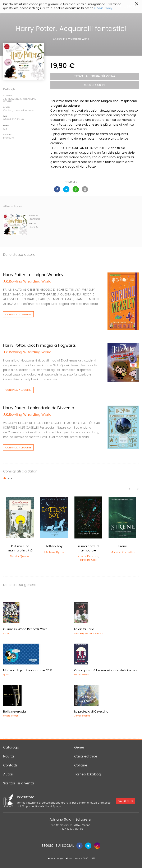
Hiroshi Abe (88, 560)
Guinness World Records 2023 (25, 629)
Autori (8, 774)
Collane (81, 765)
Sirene (122, 546)
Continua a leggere (18, 315)
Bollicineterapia (14, 712)
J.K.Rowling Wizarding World (71, 39)
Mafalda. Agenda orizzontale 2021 (28, 671)
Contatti (10, 765)
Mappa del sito (65, 858)
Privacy (51, 858)
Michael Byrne (54, 552)
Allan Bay (79, 634)
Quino (6, 675)
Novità (9, 756)
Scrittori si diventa (19, 783)
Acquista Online (95, 85)
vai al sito (125, 801)
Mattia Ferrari (82, 675)
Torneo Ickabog (88, 774)
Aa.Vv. (6, 634)
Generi (80, 747)
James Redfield (83, 716)
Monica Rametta (122, 552)
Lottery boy (54, 546)
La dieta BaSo (84, 629)
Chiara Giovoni (11, 716)
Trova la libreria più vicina (95, 76)
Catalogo (11, 747)
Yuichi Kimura (88, 556)
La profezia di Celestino (91, 712)
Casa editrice (86, 756)
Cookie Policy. (104, 8)
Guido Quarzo (20, 556)
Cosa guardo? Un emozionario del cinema (106, 671)
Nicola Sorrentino (94, 634)
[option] (20, 527)
